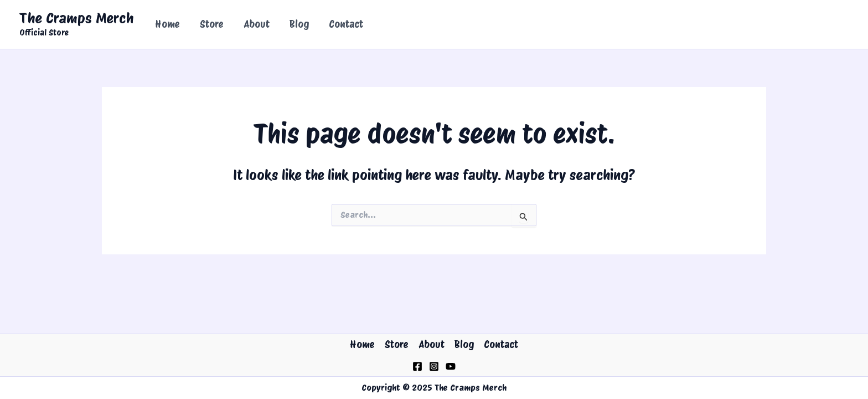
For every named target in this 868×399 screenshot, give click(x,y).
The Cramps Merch (77, 18)
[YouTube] (451, 366)
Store (212, 24)
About (257, 24)
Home (167, 24)
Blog (299, 24)
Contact (346, 24)
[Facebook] (417, 366)
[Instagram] (434, 366)
